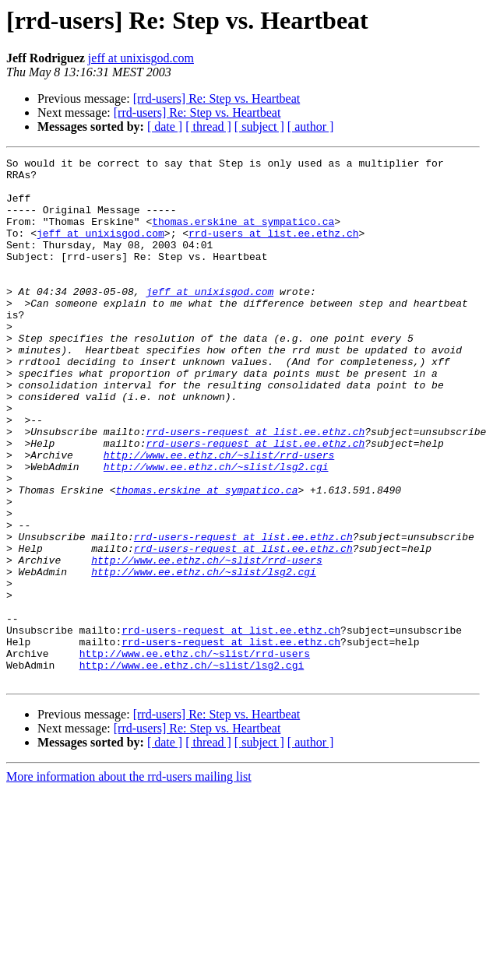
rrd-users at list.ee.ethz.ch (273, 249)
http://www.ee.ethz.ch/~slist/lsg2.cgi (216, 529)
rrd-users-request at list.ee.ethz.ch (255, 487)
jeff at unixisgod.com (141, 58)
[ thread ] (208, 126)
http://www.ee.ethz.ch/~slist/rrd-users (219, 515)
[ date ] (165, 126)
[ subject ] (259, 126)
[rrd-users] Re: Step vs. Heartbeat (217, 98)
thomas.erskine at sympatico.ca (243, 235)
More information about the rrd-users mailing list (129, 882)
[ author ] (311, 126)
